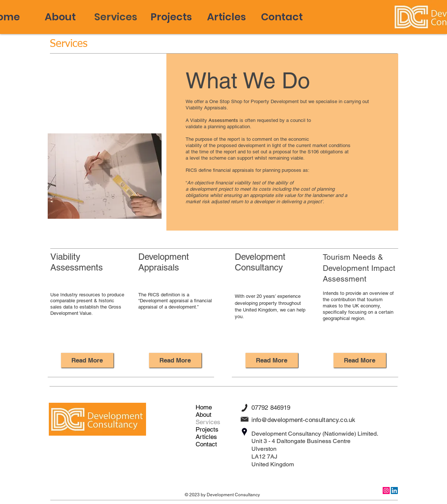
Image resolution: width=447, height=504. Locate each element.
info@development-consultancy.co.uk (304, 420)
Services (208, 422)
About (204, 415)
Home (204, 407)
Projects (207, 429)
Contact (206, 444)
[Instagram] (386, 491)
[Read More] (87, 360)
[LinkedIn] (394, 491)
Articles (206, 437)
